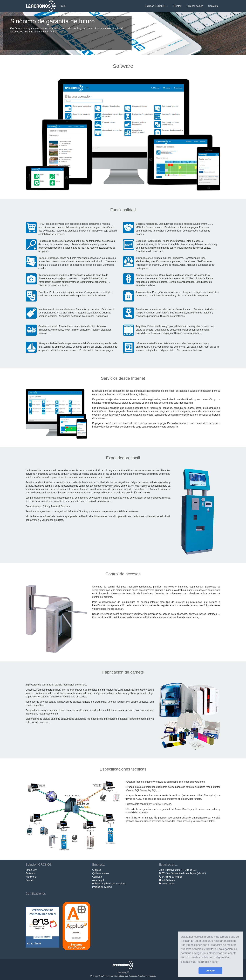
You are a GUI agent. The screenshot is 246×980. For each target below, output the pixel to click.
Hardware (31, 877)
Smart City (31, 870)
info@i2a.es (168, 880)
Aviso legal (98, 880)
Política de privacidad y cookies (109, 884)
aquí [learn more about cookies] (215, 962)
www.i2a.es (168, 884)
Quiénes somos (195, 6)
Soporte (30, 880)
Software (30, 873)
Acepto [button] (211, 971)
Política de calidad (102, 887)
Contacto (213, 6)
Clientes (177, 6)
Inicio (63, 6)
